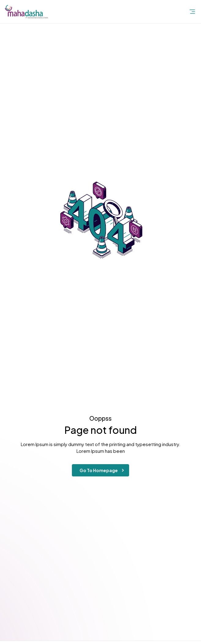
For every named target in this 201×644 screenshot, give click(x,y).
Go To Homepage (103, 470)
